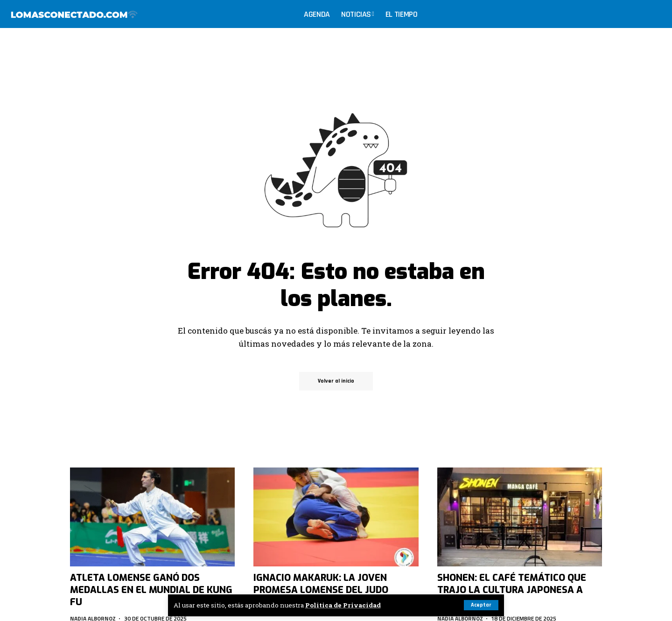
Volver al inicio (336, 381)
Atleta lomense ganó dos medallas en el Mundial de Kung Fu (151, 590)
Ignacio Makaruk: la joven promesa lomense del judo (321, 584)
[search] (655, 14)
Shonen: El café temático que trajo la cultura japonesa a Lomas (512, 590)
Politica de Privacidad (343, 605)
